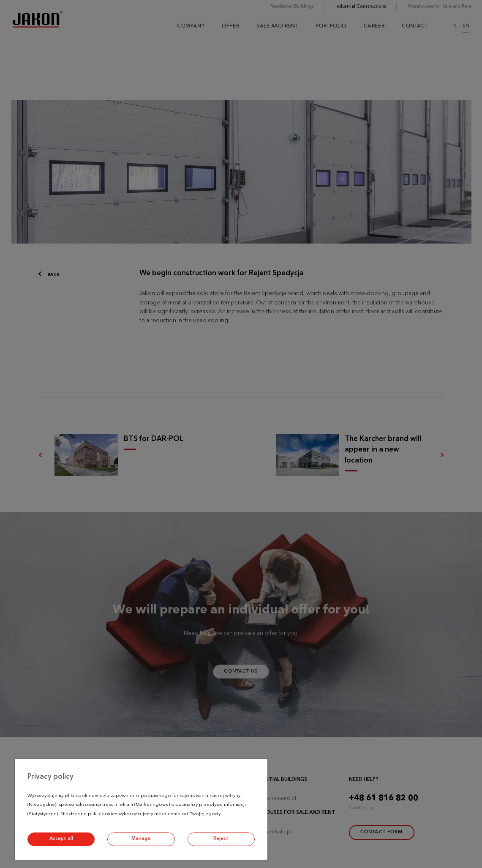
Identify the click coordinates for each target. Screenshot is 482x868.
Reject (221, 839)
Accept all (61, 839)
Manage (141, 839)
